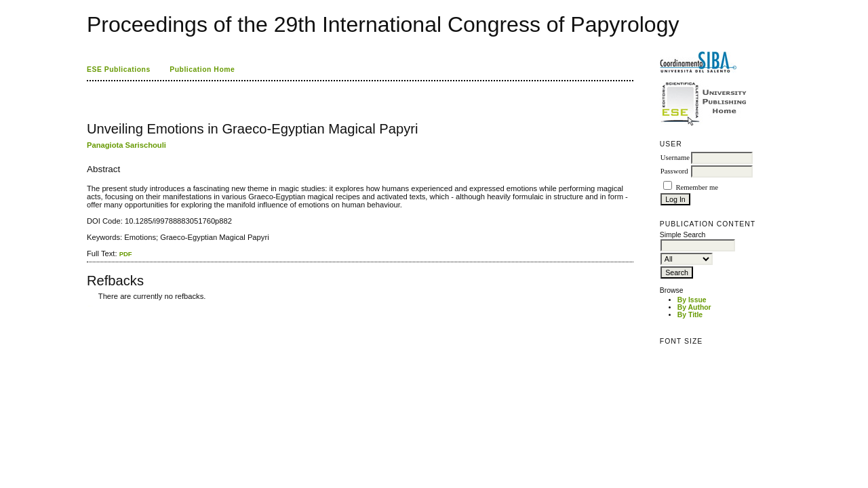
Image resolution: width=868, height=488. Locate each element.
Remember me (696, 187)
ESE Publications (119, 69)
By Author (694, 307)
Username (675, 158)
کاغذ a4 (88, 306)
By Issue (692, 300)
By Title (690, 315)
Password (674, 171)
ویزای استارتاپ (90, 306)
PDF (126, 254)
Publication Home (202, 69)
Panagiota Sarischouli (126, 145)
